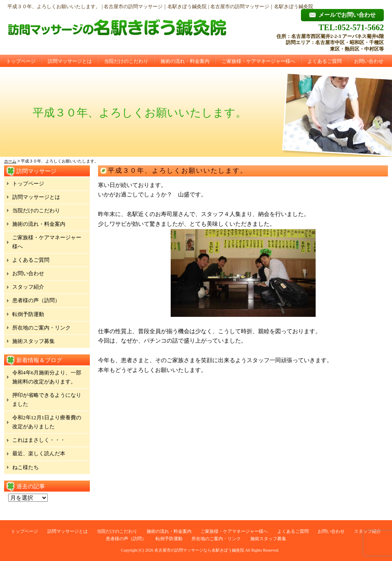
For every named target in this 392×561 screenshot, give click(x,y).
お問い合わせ (369, 61)
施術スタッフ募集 (33, 341)
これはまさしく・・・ (39, 440)
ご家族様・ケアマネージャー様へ (258, 61)
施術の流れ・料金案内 (185, 61)
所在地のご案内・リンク (41, 328)
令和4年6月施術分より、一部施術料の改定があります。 (47, 377)
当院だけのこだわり (126, 61)
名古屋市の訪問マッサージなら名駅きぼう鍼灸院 (199, 550)
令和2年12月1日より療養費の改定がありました (47, 422)
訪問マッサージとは (70, 61)
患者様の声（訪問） (36, 300)
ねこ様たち (26, 467)
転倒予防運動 (28, 314)
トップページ (21, 61)
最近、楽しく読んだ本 (39, 453)
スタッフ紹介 (28, 287)
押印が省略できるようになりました (47, 400)
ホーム (10, 161)
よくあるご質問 (325, 61)
